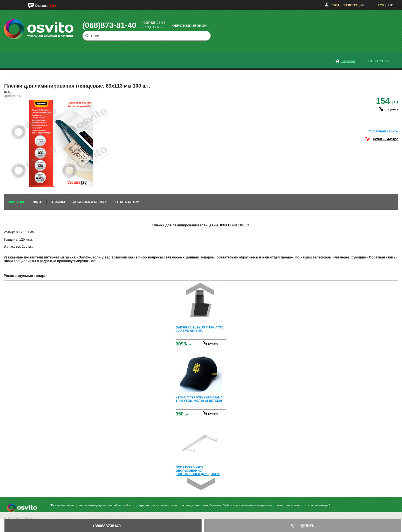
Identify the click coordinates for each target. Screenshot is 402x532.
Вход (335, 5)
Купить (213, 344)
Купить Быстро (386, 139)
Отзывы (41, 6)
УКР (390, 5)
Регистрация (353, 5)
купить (393, 109)
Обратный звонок (189, 26)
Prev (200, 289)
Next (201, 484)
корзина (348, 61)
